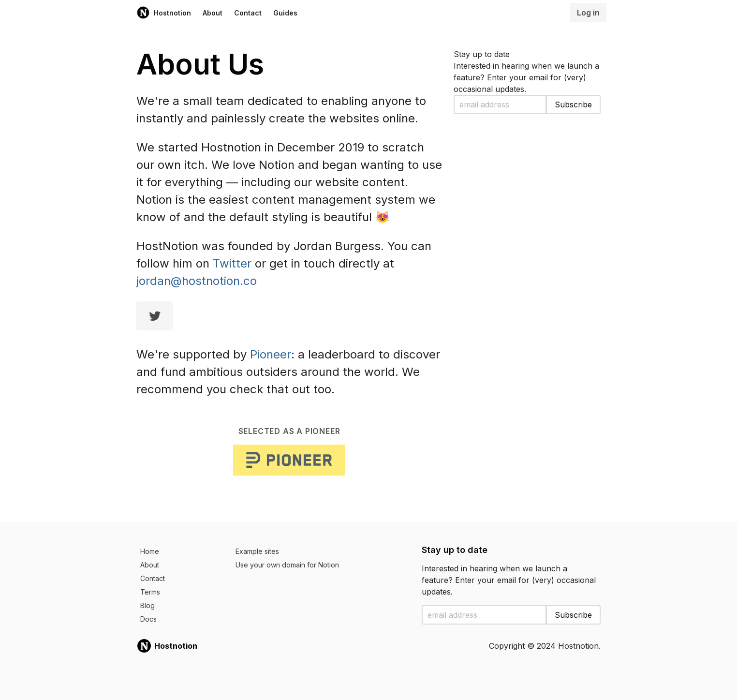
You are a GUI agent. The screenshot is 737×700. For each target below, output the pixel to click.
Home (150, 551)
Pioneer (271, 354)
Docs (148, 619)
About (213, 13)
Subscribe (573, 104)
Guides (285, 13)
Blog (147, 605)
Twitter (232, 263)
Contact (248, 13)
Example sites (257, 551)
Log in (588, 13)
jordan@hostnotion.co (197, 281)
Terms (150, 592)
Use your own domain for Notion (287, 565)
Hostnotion (164, 13)
